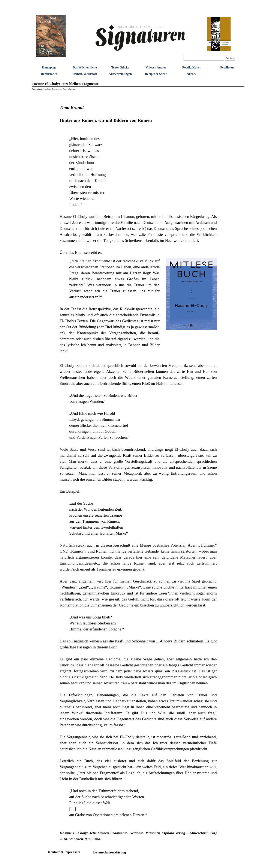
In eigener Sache (156, 74)
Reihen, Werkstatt (85, 74)
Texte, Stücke (120, 67)
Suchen (230, 58)
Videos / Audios (156, 67)
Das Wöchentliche (85, 67)
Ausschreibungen (120, 74)
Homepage (49, 67)
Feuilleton (227, 67)
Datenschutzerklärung (110, 852)
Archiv (191, 74)
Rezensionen (49, 74)
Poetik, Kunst (192, 67)
